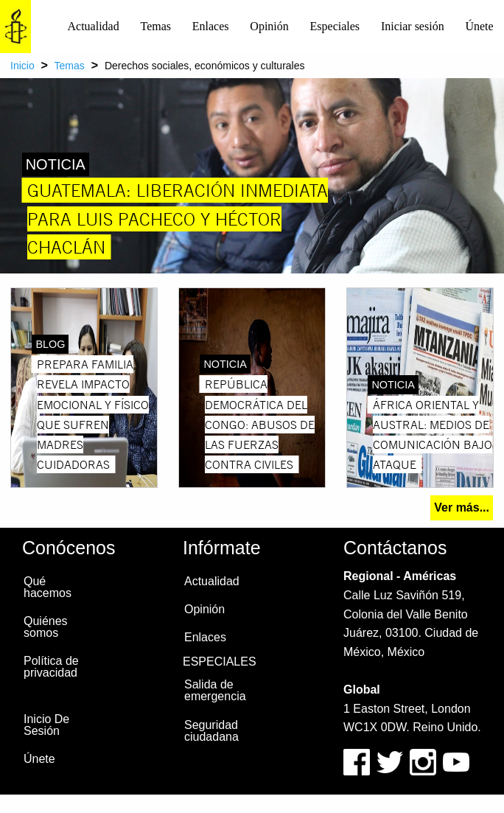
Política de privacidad (51, 667)
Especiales (335, 26)
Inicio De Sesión (46, 725)
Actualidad (94, 26)
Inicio (22, 66)
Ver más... (462, 507)
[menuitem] (93, 27)
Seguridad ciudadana (211, 731)
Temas (155, 26)
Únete (479, 26)
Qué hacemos (48, 587)
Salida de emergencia (215, 690)
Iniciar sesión (413, 26)
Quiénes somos (46, 627)
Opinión (269, 26)
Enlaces (211, 26)
